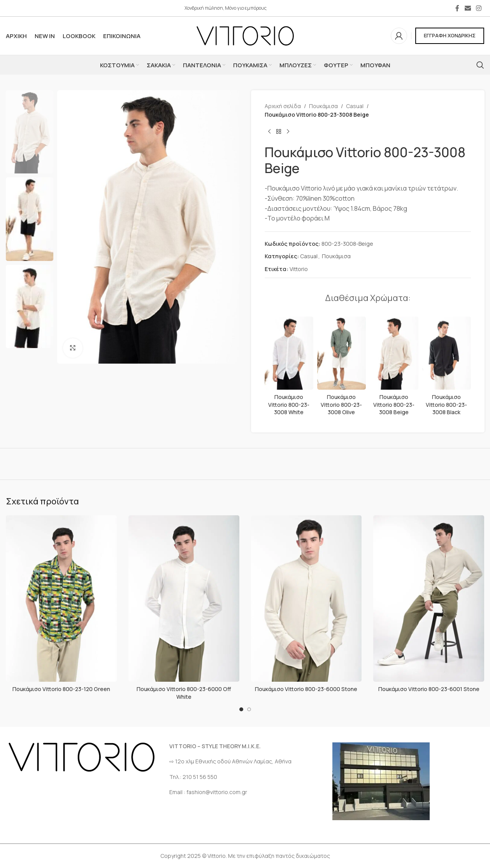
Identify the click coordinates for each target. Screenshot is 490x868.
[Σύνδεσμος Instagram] (479, 8)
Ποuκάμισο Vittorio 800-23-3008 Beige (394, 404)
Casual (355, 106)
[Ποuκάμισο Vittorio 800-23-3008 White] (289, 353)
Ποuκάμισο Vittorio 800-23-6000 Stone (306, 689)
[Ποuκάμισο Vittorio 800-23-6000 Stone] (306, 598)
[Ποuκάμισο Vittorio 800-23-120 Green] (61, 598)
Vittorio (299, 269)
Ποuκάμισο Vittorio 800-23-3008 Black (446, 404)
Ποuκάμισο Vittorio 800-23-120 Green (61, 689)
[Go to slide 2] (249, 709)
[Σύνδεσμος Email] (468, 8)
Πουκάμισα (323, 106)
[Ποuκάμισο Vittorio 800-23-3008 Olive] (341, 353)
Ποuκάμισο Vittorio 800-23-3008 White (289, 404)
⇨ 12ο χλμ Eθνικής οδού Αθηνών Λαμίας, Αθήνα (230, 761)
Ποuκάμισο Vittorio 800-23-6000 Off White (184, 693)
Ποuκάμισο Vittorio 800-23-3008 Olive (341, 404)
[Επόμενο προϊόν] (288, 132)
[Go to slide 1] (241, 709)
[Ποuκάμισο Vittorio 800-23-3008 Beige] (394, 353)
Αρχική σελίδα (283, 106)
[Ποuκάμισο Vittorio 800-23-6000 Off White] (184, 598)
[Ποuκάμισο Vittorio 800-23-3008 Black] (446, 353)
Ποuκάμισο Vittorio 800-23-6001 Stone (429, 689)
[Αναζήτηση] (480, 65)
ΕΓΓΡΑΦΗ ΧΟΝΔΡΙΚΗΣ (450, 35)
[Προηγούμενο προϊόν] (269, 132)
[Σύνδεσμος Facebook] (457, 8)
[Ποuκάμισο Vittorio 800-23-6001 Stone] (429, 598)
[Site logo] (245, 35)
